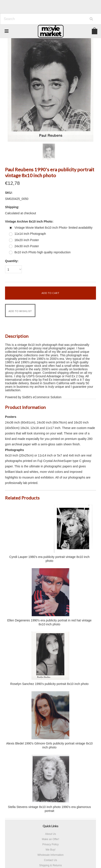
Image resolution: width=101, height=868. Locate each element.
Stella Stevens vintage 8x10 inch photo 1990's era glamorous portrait (49, 809)
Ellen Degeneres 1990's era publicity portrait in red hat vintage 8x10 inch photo (49, 622)
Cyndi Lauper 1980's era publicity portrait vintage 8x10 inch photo (50, 559)
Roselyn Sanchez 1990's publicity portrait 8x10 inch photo (49, 684)
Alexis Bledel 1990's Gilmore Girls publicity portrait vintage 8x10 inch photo (49, 745)
